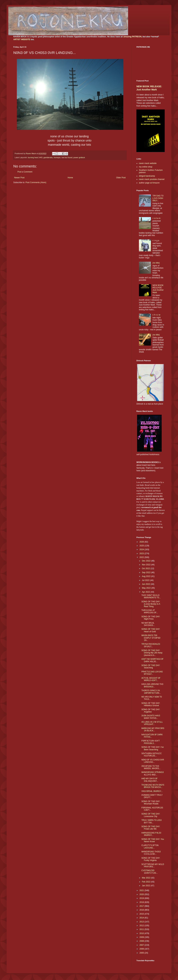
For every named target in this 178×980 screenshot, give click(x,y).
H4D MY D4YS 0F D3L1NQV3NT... (150, 780)
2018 (142, 902)
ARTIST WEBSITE (22, 39)
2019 (142, 898)
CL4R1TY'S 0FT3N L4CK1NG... (150, 846)
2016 (142, 910)
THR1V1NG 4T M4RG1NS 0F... (150, 611)
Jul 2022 (146, 580)
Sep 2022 (146, 572)
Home (70, 178)
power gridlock (79, 157)
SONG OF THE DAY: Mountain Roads (151, 803)
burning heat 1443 (35, 157)
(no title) (156, 263)
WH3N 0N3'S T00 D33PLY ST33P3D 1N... (151, 638)
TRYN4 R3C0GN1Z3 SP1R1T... (151, 645)
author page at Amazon (149, 183)
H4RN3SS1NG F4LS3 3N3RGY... (151, 834)
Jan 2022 (146, 886)
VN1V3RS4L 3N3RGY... (152, 791)
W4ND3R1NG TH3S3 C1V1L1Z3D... (151, 853)
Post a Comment (25, 172)
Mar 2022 (146, 878)
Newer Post (19, 178)
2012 (142, 926)
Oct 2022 (146, 568)
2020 (142, 894)
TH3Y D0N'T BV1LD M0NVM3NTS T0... (151, 596)
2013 (142, 922)
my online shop (146, 167)
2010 (142, 933)
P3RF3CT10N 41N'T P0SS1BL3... (151, 742)
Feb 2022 (146, 882)
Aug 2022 (146, 576)
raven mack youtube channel (152, 179)
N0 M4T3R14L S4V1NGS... (148, 624)
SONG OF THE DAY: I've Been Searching (153, 748)
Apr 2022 (146, 592)
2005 (142, 953)
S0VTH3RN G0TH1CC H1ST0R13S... (152, 755)
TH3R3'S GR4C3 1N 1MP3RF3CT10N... (151, 692)
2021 (142, 890)
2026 (142, 542)
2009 (142, 937)
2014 (142, 918)
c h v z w (156, 315)
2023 (142, 554)
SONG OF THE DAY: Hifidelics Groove (151, 704)
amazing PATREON (132, 37)
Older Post (121, 178)
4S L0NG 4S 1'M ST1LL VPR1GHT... (152, 723)
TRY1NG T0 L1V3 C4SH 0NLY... (158, 198)
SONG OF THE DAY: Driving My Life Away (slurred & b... (152, 653)
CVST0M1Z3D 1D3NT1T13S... (150, 872)
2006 (142, 949)
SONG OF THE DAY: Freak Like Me (151, 828)
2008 (142, 941)
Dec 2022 (146, 561)
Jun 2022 (146, 584)
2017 (142, 906)
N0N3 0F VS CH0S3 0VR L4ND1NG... (153, 761)
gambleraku (48, 157)
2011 (142, 929)
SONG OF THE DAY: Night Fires (151, 618)
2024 (142, 550)
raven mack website (148, 163)
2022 (142, 557)
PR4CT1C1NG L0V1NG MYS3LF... (152, 673)
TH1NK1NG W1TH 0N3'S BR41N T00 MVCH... (153, 786)
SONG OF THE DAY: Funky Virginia (151, 859)
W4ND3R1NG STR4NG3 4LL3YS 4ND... (153, 773)
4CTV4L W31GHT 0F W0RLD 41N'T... (151, 679)
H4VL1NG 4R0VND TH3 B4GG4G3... (152, 685)
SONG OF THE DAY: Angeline (151, 711)
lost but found (67, 157)
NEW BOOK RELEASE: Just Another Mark (158, 289)
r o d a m (156, 218)
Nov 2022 (146, 565)
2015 (142, 914)
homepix (57, 157)
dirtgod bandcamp (147, 176)
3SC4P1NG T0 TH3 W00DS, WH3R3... (151, 767)
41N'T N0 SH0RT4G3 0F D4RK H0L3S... (152, 660)
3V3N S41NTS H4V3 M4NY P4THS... (151, 717)
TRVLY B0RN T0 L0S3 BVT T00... (151, 821)
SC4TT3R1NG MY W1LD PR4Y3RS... (153, 865)
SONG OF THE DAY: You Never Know (153, 840)
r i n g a (156, 241)
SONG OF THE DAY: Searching (151, 667)
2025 (142, 546)
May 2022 (147, 588)
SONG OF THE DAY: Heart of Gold (151, 630)
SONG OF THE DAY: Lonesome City (151, 815)
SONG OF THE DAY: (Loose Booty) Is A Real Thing (151, 604)
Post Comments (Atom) (36, 182)
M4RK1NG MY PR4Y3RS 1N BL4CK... (153, 729)
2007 (142, 945)
